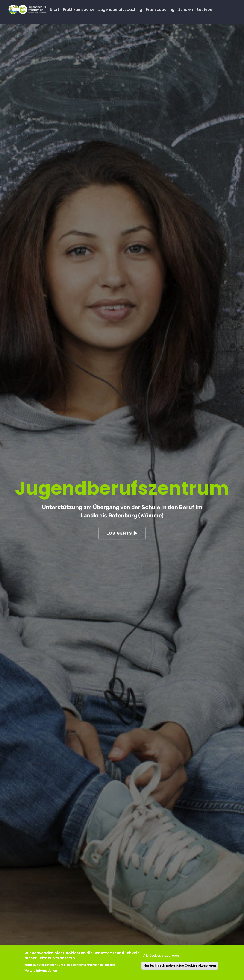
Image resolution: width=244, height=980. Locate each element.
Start (54, 10)
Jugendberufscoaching (120, 10)
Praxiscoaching (160, 10)
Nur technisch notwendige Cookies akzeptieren (180, 965)
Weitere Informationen (41, 971)
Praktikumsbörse (79, 10)
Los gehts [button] (122, 533)
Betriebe (204, 10)
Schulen (185, 10)
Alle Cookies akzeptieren (161, 955)
